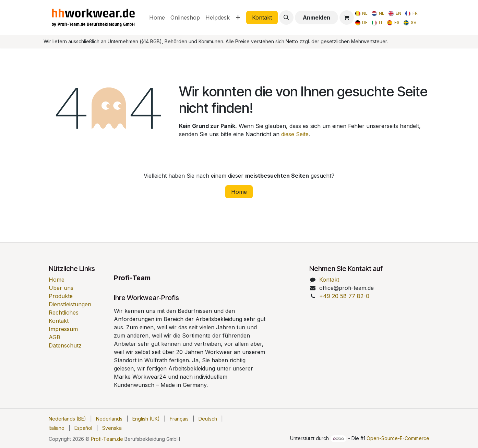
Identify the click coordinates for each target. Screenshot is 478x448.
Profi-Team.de (107, 439)
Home (239, 192)
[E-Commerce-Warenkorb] (347, 17)
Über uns (61, 288)
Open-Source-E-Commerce (398, 438)
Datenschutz (65, 345)
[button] (286, 17)
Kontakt (262, 17)
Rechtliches (64, 313)
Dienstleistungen (70, 304)
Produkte (61, 296)
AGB (55, 337)
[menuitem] (157, 17)
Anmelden (316, 17)
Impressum (63, 329)
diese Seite (295, 134)
